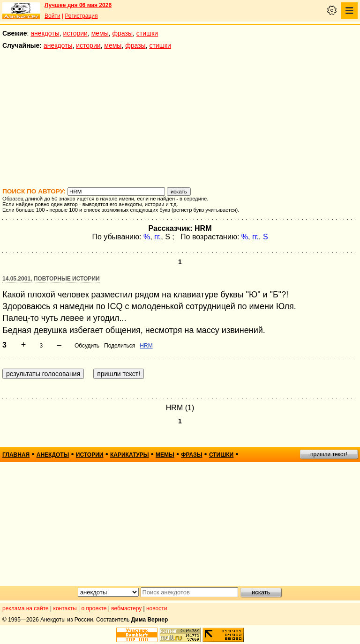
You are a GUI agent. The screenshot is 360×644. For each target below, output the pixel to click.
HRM (146, 346)
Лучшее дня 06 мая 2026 (78, 5)
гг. (157, 237)
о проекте (94, 608)
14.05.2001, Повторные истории (51, 279)
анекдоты (45, 33)
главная (16, 455)
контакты (65, 608)
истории (75, 33)
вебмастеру (126, 608)
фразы (123, 33)
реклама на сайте (26, 608)
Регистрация (81, 16)
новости (157, 608)
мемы (100, 33)
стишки (147, 33)
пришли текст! (329, 454)
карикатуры (130, 455)
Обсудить (87, 346)
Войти (52, 16)
